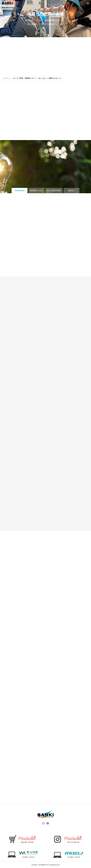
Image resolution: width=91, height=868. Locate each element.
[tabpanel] (45, 19)
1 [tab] (46, 34)
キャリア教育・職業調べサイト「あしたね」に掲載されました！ (38, 78)
